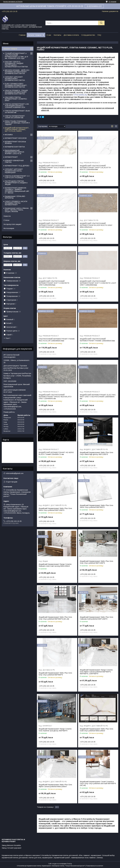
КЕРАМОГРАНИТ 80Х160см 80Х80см (15, 142)
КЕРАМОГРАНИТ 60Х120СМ (16, 138)
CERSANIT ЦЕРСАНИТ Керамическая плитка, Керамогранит (14, 171)
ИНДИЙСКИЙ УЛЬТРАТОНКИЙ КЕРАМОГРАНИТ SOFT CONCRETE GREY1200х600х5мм (54, 283)
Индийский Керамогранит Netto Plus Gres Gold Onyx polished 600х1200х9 (97, 730)
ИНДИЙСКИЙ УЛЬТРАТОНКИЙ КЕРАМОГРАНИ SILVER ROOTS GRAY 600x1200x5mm (96, 225)
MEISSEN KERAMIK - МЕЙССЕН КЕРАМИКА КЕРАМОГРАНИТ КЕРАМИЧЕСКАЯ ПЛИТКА (17, 72)
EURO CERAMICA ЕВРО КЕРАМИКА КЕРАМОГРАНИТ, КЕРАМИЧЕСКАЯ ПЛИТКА (16, 85)
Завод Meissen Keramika (11, 845)
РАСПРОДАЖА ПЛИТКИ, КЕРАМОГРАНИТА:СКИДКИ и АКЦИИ (16, 183)
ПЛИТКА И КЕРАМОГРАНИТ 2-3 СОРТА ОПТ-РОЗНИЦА (17, 177)
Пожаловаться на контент (95, 866)
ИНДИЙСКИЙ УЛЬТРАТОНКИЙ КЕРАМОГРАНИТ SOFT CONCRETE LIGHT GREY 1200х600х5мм (98, 283)
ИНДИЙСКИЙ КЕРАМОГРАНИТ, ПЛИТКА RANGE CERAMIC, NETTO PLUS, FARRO (17, 129)
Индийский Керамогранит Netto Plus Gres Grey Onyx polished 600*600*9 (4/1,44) (55, 618)
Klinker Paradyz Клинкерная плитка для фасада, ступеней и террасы (17, 123)
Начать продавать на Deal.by (13, 2)
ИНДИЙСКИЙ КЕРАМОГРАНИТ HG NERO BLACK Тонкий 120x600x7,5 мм (56, 453)
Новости (7, 216)
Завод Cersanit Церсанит (12, 848)
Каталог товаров (35, 35)
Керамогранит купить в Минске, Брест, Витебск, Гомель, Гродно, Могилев (17, 210)
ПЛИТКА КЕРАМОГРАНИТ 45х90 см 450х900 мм (17, 112)
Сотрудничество (88, 35)
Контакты (57, 35)
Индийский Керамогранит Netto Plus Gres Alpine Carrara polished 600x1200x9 (55, 786)
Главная (22, 35)
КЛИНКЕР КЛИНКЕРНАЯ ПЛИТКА (14, 161)
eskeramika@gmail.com (15, 473)
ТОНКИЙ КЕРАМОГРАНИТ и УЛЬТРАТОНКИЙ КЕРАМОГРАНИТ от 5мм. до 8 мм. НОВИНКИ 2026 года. (16, 56)
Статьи (6, 220)
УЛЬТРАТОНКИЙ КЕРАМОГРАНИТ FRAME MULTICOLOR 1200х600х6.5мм (57, 340)
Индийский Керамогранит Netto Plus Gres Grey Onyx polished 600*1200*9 (97, 562)
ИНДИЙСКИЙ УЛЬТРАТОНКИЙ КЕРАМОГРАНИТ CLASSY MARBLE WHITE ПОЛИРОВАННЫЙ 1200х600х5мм (57, 225)
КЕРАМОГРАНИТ (11, 157)
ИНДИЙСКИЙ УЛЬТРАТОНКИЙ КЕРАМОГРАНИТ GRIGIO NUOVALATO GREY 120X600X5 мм (55, 397)
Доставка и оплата (71, 35)
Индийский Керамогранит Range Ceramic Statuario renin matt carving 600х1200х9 (55, 565)
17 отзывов (112, 2)
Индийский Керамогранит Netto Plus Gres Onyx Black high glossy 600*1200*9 (97, 453)
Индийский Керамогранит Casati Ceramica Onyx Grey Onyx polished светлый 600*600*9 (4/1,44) (98, 783)
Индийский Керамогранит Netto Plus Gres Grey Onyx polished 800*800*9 (55, 674)
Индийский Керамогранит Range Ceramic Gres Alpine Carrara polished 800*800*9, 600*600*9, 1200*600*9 (96, 672)
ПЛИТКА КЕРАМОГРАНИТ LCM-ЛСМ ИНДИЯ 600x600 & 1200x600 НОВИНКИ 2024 (17, 106)
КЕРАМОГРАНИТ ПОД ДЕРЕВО (17, 166)
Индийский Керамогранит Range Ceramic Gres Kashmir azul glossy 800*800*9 (55, 730)
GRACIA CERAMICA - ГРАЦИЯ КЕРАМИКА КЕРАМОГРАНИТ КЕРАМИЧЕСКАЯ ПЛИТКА (16, 92)
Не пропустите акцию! (12, 224)
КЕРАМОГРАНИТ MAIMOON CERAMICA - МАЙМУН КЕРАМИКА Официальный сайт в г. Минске (17, 190)
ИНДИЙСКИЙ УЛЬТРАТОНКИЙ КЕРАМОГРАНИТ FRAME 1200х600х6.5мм (97, 340)
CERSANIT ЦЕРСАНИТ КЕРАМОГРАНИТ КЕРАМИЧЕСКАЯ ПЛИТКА (15, 79)
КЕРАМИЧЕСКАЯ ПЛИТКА (15, 147)
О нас (49, 35)
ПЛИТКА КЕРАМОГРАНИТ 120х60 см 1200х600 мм (15, 117)
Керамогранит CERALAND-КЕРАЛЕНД (15, 197)
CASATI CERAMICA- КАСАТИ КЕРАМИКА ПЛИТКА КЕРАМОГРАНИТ (16, 203)
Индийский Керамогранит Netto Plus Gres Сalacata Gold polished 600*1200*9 (97, 618)
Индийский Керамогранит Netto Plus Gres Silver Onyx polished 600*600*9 (97, 506)
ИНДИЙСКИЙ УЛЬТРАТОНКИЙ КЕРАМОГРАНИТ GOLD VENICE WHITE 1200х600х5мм (55, 168)
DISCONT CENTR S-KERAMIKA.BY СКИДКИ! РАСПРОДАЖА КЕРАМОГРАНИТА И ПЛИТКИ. (17, 64)
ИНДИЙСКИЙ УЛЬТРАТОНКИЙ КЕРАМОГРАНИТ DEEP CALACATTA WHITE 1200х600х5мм (95, 168)
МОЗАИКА (9, 135)
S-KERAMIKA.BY (94, 6)
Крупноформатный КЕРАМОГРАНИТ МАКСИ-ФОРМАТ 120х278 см (15, 152)
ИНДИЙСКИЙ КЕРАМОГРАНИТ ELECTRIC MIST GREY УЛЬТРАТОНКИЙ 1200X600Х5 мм (98, 397)
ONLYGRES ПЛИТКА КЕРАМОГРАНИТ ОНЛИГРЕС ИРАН (16, 99)
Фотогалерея (9, 228)
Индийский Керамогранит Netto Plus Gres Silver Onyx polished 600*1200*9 (55, 509)
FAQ (99, 35)
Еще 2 (8, 338)
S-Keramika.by (80, 95)
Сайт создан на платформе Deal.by (60, 864)
